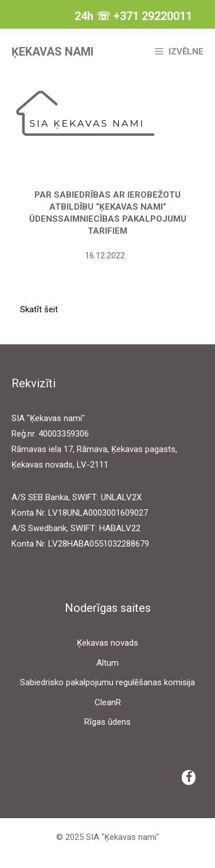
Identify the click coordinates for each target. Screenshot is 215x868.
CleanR (108, 702)
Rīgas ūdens (107, 722)
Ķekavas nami (52, 52)
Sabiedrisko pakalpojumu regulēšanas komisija (107, 682)
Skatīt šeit (39, 309)
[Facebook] (189, 777)
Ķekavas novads (107, 643)
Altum (107, 663)
